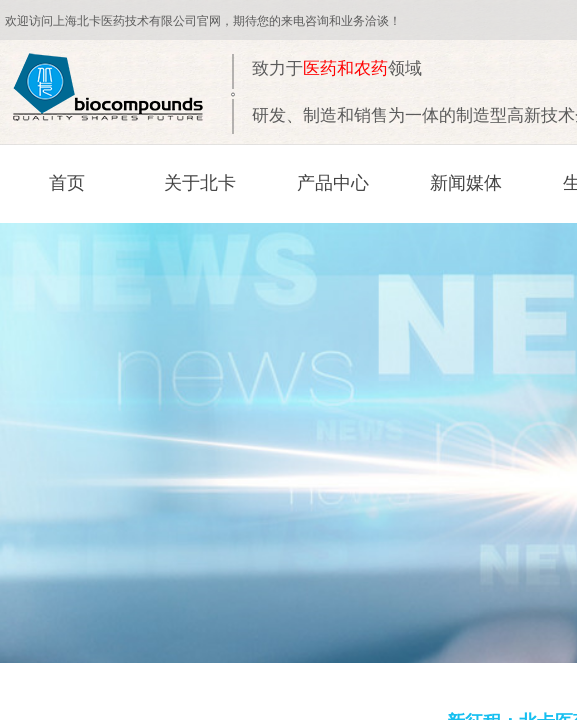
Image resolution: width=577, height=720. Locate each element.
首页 (67, 183)
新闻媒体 (466, 183)
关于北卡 (200, 183)
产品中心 (333, 183)
